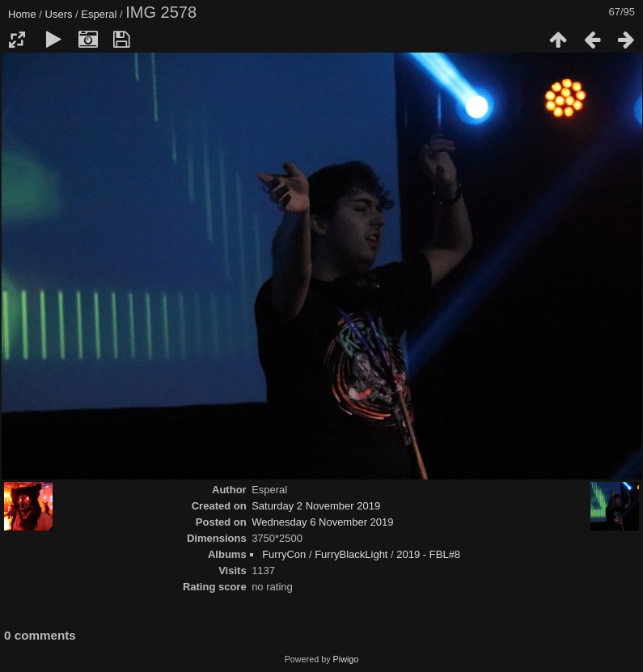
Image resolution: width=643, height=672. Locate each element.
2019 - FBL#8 (428, 554)
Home (22, 14)
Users (59, 14)
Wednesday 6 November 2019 (322, 522)
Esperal (99, 14)
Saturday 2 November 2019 (316, 506)
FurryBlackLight (351, 554)
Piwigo (346, 659)
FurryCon (284, 554)
